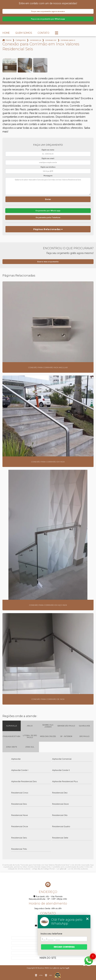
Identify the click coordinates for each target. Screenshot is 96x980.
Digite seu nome (48, 150)
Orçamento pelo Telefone (48, 217)
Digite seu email (48, 158)
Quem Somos (24, 33)
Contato (43, 33)
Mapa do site (48, 958)
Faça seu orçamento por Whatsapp (48, 19)
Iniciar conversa (64, 947)
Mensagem (48, 176)
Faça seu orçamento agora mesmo (48, 11)
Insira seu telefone (51, 934)
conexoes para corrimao (35, 40)
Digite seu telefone (48, 167)
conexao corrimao (51, 40)
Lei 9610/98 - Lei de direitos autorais (72, 869)
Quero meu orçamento (48, 262)
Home (6, 33)
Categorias (21, 40)
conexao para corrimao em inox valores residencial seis (68, 40)
